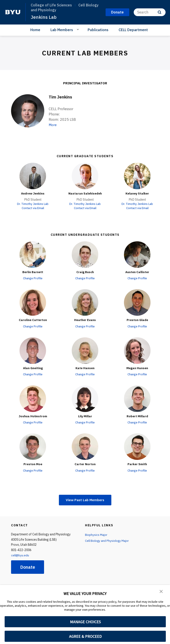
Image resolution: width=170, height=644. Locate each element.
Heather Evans (85, 320)
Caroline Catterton (33, 320)
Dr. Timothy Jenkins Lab (33, 204)
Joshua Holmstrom (33, 416)
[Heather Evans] (85, 302)
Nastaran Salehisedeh (85, 193)
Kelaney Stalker (137, 193)
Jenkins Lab (44, 17)
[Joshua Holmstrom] (33, 398)
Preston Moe (33, 464)
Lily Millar (85, 416)
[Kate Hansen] (85, 350)
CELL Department (133, 30)
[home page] (13, 12)
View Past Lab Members (85, 500)
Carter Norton (85, 464)
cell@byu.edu (20, 555)
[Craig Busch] (85, 254)
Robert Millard (137, 416)
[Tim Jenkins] (28, 111)
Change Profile (33, 278)
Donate (28, 567)
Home (35, 30)
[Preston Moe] (33, 446)
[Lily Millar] (85, 398)
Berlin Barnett (33, 272)
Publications (98, 30)
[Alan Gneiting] (33, 350)
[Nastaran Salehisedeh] (85, 176)
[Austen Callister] (137, 254)
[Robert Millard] (137, 398)
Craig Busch (85, 272)
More (53, 125)
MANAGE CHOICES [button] (85, 622)
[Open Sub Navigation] (78, 29)
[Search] (150, 12)
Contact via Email (33, 208)
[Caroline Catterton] (33, 302)
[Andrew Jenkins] (33, 176)
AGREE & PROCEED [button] (85, 636)
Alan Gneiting (33, 368)
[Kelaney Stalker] (137, 176)
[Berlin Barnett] (33, 254)
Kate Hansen (85, 368)
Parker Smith (137, 464)
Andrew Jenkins (33, 193)
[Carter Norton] (85, 446)
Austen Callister (137, 272)
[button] (161, 591)
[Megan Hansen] (137, 350)
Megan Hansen (137, 368)
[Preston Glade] (137, 302)
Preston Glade (137, 320)
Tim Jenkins (61, 97)
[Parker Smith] (137, 446)
